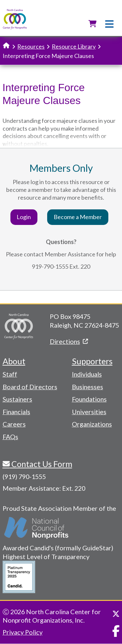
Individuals (87, 374)
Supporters (92, 361)
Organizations (92, 424)
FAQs (10, 437)
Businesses (88, 387)
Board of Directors (30, 387)
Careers (14, 424)
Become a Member (78, 217)
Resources (31, 46)
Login (24, 217)
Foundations (89, 399)
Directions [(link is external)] (69, 341)
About (14, 361)
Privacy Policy (23, 632)
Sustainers (17, 399)
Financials (16, 412)
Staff (10, 374)
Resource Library (74, 46)
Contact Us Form (41, 464)
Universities (89, 412)
